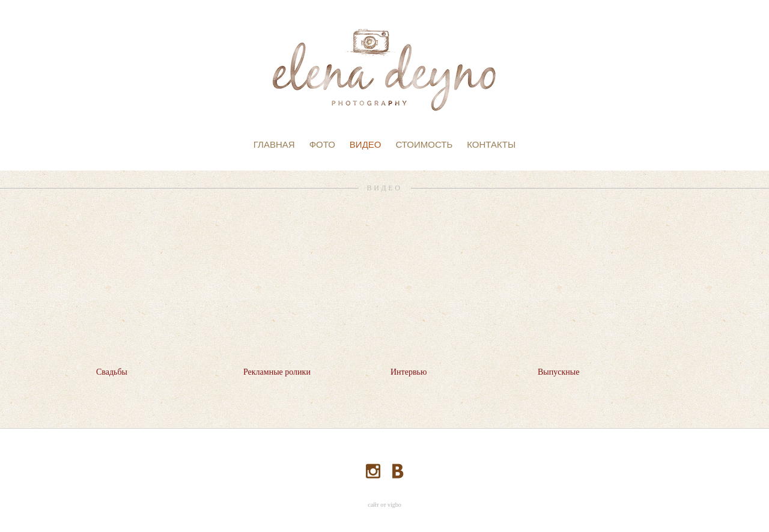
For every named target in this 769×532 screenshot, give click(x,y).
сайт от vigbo (384, 505)
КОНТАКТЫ (491, 144)
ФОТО (322, 144)
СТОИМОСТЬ (424, 144)
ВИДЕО (366, 144)
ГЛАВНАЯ (274, 144)
